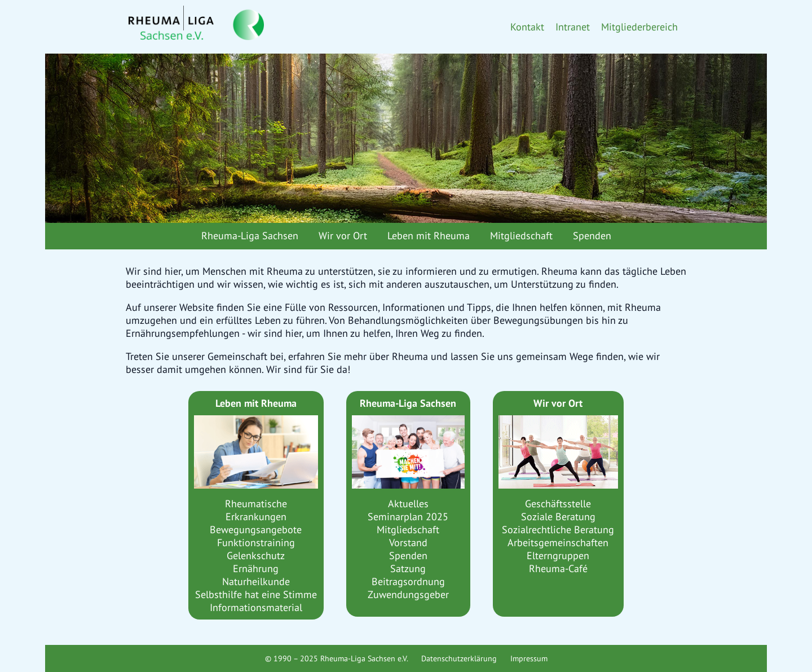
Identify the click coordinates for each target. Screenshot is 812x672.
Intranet (573, 27)
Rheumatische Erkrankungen (256, 510)
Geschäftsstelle (558, 504)
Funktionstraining (256, 543)
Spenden (592, 236)
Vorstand (408, 543)
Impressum (529, 658)
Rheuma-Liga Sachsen (250, 236)
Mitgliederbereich (639, 27)
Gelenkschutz (256, 555)
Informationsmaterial (256, 607)
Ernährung (256, 568)
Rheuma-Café (558, 568)
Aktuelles (408, 504)
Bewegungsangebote (256, 530)
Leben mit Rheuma (429, 236)
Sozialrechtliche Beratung (558, 530)
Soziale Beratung (558, 517)
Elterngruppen (558, 555)
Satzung (408, 568)
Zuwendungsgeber (408, 594)
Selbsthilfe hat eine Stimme (256, 594)
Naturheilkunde (256, 581)
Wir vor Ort (343, 236)
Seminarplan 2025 (408, 517)
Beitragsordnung (408, 581)
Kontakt (527, 27)
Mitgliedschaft (521, 236)
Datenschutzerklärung (459, 658)
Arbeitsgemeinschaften (558, 543)
